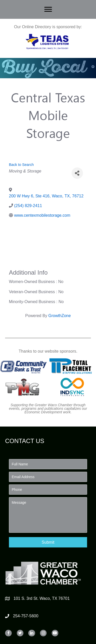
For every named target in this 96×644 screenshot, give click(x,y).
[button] (48, 542)
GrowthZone (60, 316)
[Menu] (48, 9)
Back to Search (21, 165)
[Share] (77, 173)
